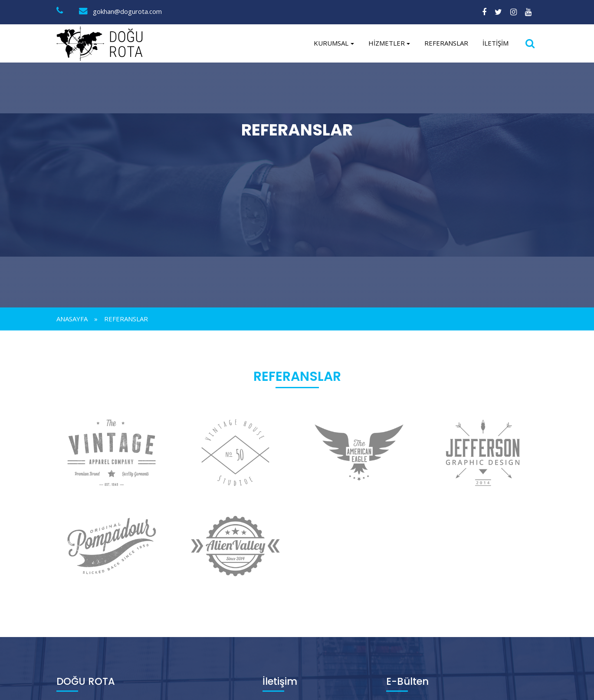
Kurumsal (331, 43)
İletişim (496, 43)
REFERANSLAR (446, 43)
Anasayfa (72, 319)
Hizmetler (387, 43)
